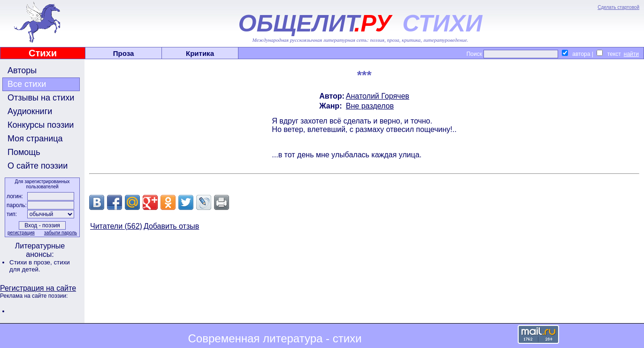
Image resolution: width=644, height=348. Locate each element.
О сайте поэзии (38, 166)
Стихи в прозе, (31, 262)
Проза (124, 53)
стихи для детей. (40, 266)
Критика (200, 53)
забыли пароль (61, 233)
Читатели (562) (116, 226)
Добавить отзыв (171, 226)
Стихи (43, 53)
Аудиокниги (30, 111)
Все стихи (27, 84)
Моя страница (35, 139)
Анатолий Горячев (378, 96)
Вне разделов (370, 106)
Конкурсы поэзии (41, 125)
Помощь (24, 152)
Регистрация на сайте (38, 288)
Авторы (22, 70)
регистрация (21, 233)
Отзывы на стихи (41, 98)
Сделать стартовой (618, 7)
